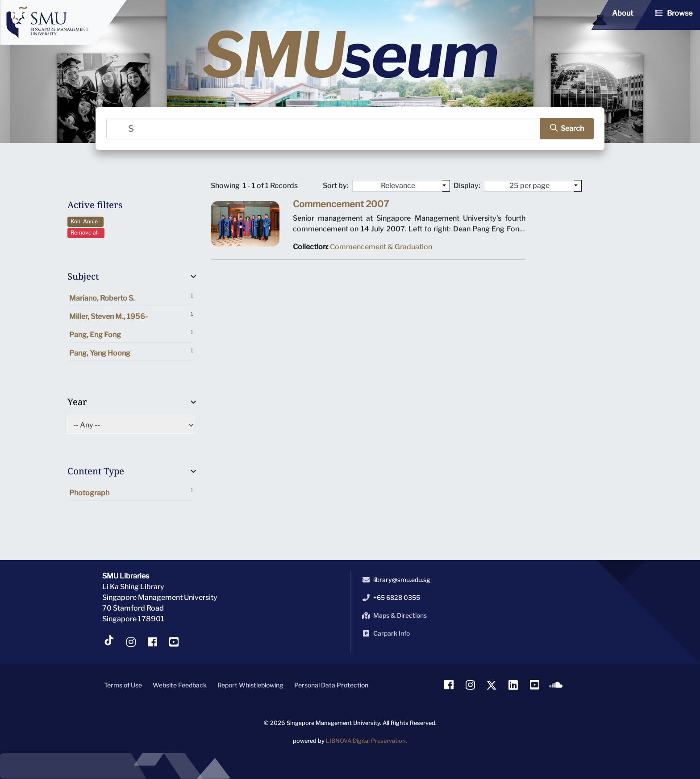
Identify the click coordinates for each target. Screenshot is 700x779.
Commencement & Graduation (381, 249)
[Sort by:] (446, 186)
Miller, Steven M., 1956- (131, 316)
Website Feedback (180, 685)
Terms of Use (123, 685)
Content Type (96, 471)
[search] (563, 128)
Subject (83, 276)
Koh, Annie (85, 221)
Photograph (131, 492)
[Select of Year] (131, 425)
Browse (680, 13)
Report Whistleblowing (250, 685)
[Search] (324, 128)
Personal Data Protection (331, 685)
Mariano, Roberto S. (131, 297)
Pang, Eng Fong (131, 334)
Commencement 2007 (341, 207)
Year (77, 402)
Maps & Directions (393, 616)
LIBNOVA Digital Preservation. (367, 741)
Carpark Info (384, 633)
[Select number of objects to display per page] (578, 186)
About (623, 13)
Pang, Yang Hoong (131, 352)
